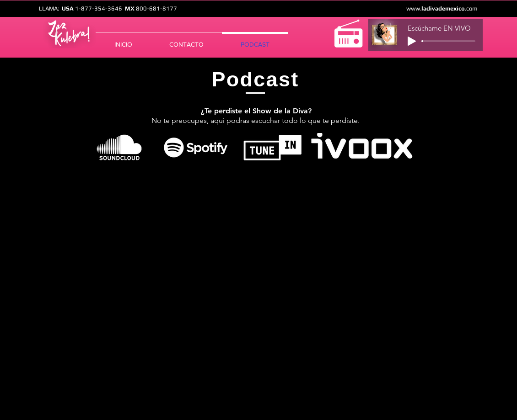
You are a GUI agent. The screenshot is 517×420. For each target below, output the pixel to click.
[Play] (412, 41)
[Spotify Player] (255, 270)
